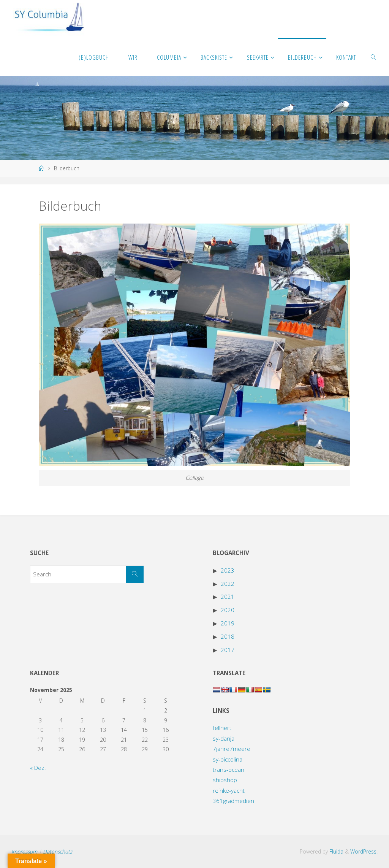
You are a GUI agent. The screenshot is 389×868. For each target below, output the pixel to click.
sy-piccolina (228, 759)
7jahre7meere (232, 749)
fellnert (222, 728)
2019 (228, 623)
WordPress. (364, 851)
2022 (228, 584)
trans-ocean (228, 770)
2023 (228, 570)
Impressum (24, 851)
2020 (228, 610)
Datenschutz (58, 851)
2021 (228, 597)
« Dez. (38, 768)
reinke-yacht (229, 790)
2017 (228, 650)
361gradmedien (233, 801)
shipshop (225, 780)
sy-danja (224, 738)
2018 (228, 636)
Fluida (336, 851)
